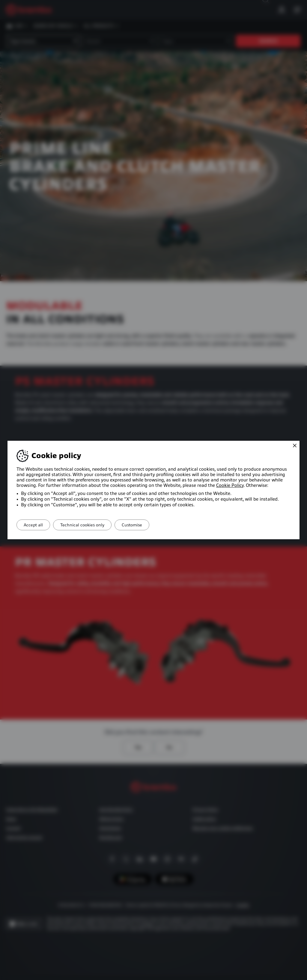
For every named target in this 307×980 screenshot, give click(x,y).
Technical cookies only (89, 525)
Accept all (35, 525)
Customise (142, 525)
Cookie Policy (230, 485)
